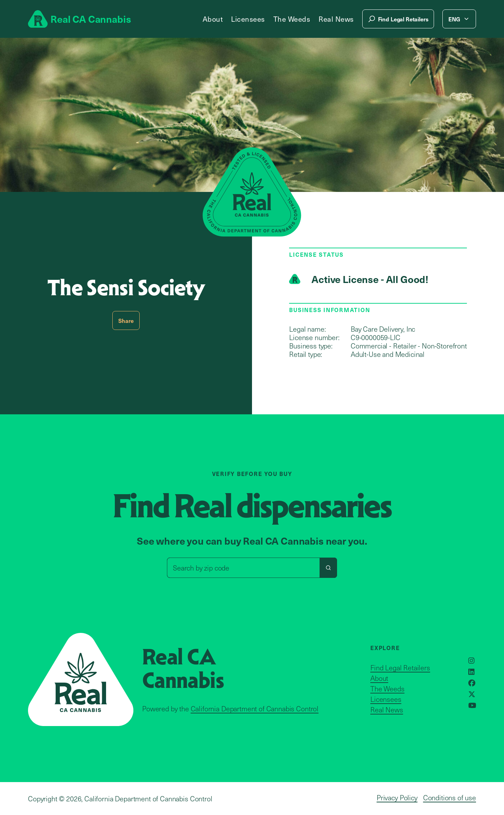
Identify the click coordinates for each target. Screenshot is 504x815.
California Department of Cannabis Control (255, 709)
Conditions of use (450, 797)
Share (126, 320)
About (213, 19)
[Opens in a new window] (471, 661)
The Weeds (292, 19)
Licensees (248, 19)
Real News (336, 19)
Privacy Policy (397, 797)
